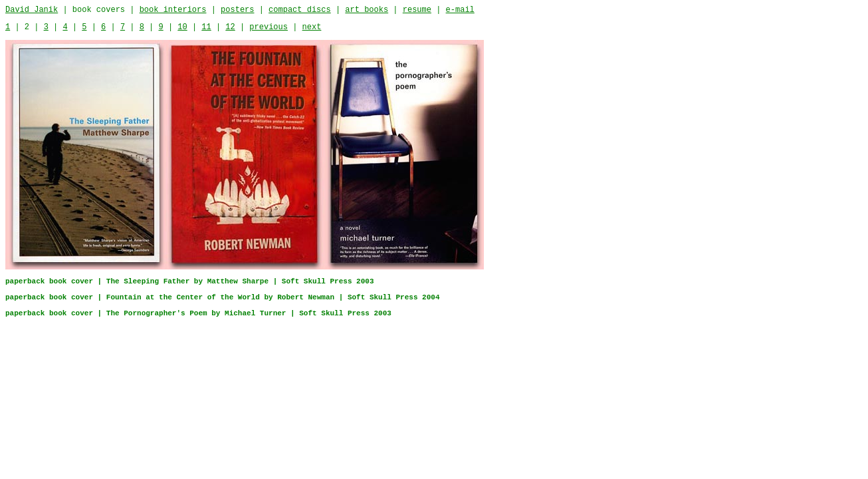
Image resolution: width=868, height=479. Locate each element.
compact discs (300, 10)
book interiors (173, 10)
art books (367, 10)
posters (237, 10)
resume (417, 10)
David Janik (32, 10)
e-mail (460, 10)
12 (230, 27)
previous (269, 27)
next (312, 27)
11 (206, 27)
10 (182, 27)
